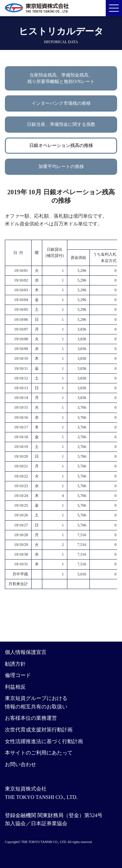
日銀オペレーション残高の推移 (61, 145)
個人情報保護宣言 (26, 652)
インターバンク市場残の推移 (61, 103)
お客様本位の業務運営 (31, 718)
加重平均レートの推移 (61, 167)
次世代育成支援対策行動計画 (39, 730)
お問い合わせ (20, 764)
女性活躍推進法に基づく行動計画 (44, 741)
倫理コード (18, 675)
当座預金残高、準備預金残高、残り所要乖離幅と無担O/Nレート (61, 78)
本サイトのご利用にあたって (39, 753)
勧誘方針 (15, 664)
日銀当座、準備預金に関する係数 (61, 124)
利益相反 (15, 687)
